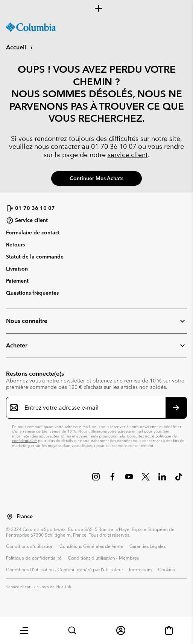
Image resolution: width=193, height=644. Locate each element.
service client (128, 155)
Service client (27, 220)
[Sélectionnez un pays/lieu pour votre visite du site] (10, 517)
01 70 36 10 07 (114, 146)
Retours (15, 245)
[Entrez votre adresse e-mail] (92, 408)
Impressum (141, 569)
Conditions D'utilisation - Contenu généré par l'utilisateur (65, 569)
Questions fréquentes (32, 293)
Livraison (17, 269)
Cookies (166, 569)
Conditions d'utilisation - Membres (103, 558)
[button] (24, 630)
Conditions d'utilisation (30, 546)
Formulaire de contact (33, 233)
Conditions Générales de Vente (91, 546)
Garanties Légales (147, 546)
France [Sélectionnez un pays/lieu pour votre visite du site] (25, 516)
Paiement (17, 281)
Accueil (17, 47)
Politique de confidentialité (34, 558)
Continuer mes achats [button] (96, 178)
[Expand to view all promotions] (96, 8)
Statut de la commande (35, 257)
